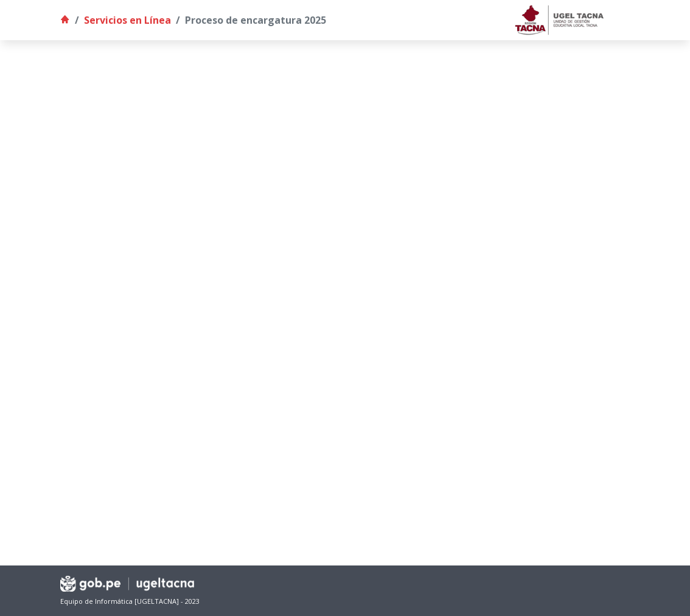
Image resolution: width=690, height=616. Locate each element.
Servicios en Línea (127, 20)
